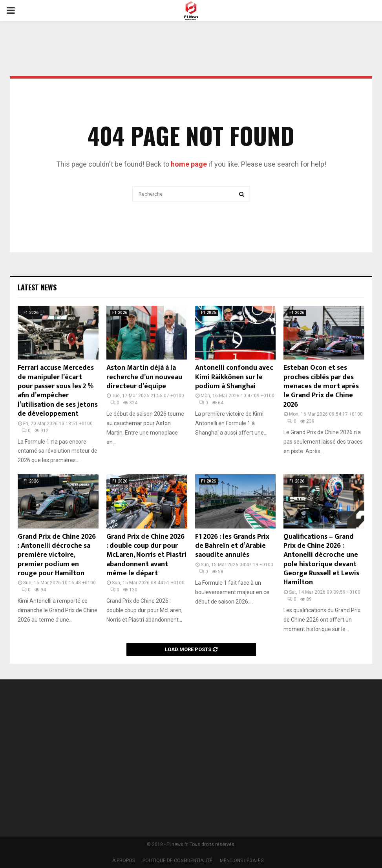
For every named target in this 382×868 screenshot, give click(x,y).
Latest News (37, 287)
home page (189, 164)
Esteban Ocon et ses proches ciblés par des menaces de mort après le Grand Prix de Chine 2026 (321, 386)
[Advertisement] (291, 753)
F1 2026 (31, 313)
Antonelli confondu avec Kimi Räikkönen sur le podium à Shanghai (234, 377)
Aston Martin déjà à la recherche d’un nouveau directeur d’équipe (144, 377)
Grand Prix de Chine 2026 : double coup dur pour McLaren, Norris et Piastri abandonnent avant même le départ (146, 555)
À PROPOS (124, 861)
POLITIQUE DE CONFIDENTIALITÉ (177, 861)
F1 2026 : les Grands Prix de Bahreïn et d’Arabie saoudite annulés (232, 546)
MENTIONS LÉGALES (242, 861)
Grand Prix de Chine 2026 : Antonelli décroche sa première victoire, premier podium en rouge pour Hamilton (57, 555)
